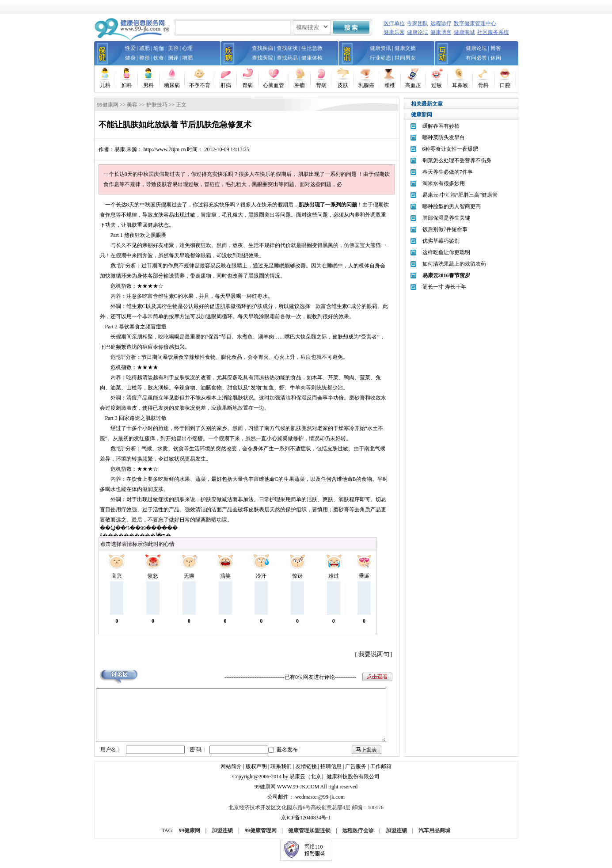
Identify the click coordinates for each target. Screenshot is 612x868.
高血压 (413, 85)
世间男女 (405, 58)
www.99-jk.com (298, 792)
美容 (173, 48)
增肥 (187, 58)
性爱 (130, 48)
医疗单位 (394, 23)
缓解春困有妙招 (441, 126)
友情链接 (306, 772)
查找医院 (262, 58)
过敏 (437, 85)
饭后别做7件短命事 (445, 229)
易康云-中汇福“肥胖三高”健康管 (460, 195)
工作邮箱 (381, 772)
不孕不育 (200, 85)
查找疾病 (262, 48)
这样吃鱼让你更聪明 (446, 252)
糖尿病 (172, 85)
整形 (144, 58)
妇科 (127, 85)
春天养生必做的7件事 (448, 172)
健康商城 (464, 32)
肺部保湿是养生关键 (446, 218)
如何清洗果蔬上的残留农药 (454, 264)
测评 (173, 58)
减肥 (144, 48)
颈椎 (390, 85)
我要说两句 (374, 654)
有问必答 (476, 58)
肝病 (226, 85)
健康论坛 (418, 32)
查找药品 (287, 58)
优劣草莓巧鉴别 (441, 241)
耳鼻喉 (460, 85)
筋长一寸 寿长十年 (444, 287)
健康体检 (312, 58)
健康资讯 (380, 48)
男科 (148, 85)
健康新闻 (422, 114)
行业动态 (380, 58)
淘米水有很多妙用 (444, 183)
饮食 (159, 58)
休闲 (496, 58)
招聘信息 (331, 772)
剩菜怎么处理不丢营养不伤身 (457, 160)
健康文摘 (405, 48)
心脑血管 (274, 85)
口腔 (505, 85)
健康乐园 (394, 32)
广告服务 (356, 772)
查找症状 (287, 48)
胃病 (247, 85)
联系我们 (281, 772)
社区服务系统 (493, 32)
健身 (130, 58)
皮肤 (343, 85)
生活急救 (312, 48)
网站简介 (231, 772)
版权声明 (256, 772)
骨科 (483, 85)
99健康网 (108, 105)
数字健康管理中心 (475, 23)
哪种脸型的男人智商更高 (452, 206)
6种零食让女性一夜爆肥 (450, 149)
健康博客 (441, 32)
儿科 (105, 85)
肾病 (321, 85)
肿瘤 (300, 85)
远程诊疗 (441, 23)
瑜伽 (159, 48)
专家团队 (418, 23)
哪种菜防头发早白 (444, 137)
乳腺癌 (366, 85)
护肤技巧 (157, 105)
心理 (187, 48)
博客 (496, 48)
